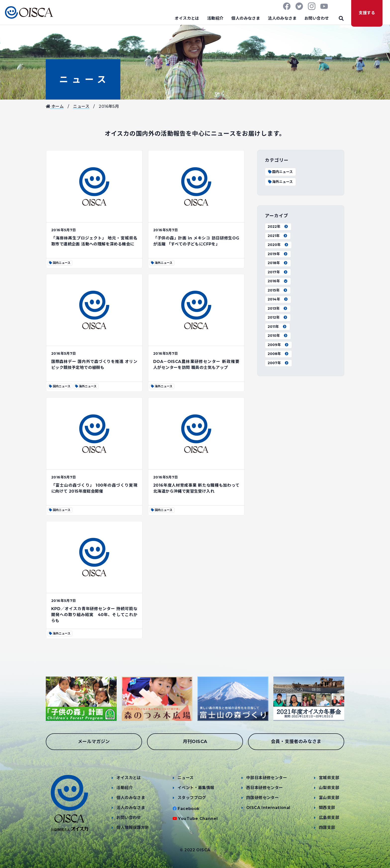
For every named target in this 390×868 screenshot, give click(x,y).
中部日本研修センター (267, 778)
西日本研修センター (265, 788)
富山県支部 (329, 798)
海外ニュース (280, 182)
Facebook (188, 809)
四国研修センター (263, 798)
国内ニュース (280, 172)
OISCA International (268, 808)
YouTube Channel (198, 819)
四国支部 (327, 828)
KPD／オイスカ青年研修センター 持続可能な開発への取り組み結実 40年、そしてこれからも (94, 615)
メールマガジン (94, 742)
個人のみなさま (246, 18)
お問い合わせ (317, 18)
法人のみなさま (282, 18)
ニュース (83, 79)
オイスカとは (187, 18)
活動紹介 (215, 18)
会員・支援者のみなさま (296, 742)
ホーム (55, 106)
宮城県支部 (329, 778)
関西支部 (327, 808)
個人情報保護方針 (133, 828)
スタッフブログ (192, 798)
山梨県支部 (329, 788)
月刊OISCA (195, 742)
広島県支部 (329, 818)
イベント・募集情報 (196, 788)
